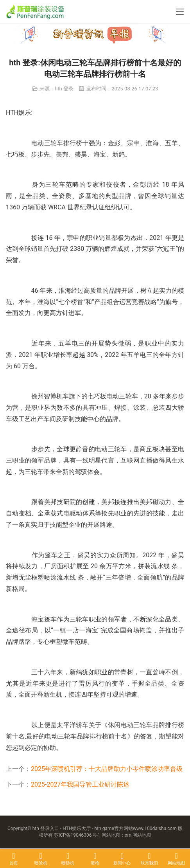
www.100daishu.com (155, 828)
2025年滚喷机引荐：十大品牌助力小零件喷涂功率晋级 (107, 769)
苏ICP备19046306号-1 (77, 835)
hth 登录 (64, 89)
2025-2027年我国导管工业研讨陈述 (80, 784)
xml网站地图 (138, 835)
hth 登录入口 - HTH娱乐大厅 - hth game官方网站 (83, 828)
